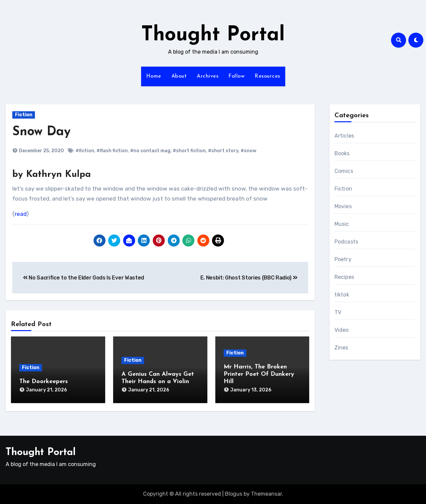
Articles (344, 136)
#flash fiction (112, 151)
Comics (344, 171)
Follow (236, 76)
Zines (341, 348)
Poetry (343, 259)
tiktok (342, 295)
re (17, 214)
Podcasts (346, 242)
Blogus (234, 494)
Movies (343, 206)
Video (342, 330)
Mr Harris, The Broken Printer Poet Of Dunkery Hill (259, 374)
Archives (208, 76)
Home (154, 76)
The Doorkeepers (44, 382)
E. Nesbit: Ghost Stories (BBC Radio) (249, 278)
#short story (223, 151)
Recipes (344, 277)
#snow (248, 151)
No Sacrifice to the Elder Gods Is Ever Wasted (84, 278)
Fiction (24, 115)
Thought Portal (213, 35)
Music (342, 224)
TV (338, 312)
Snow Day (41, 132)
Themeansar (266, 494)
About (179, 76)
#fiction (85, 151)
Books (342, 153)
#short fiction (189, 151)
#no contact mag (150, 151)
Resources (267, 76)
